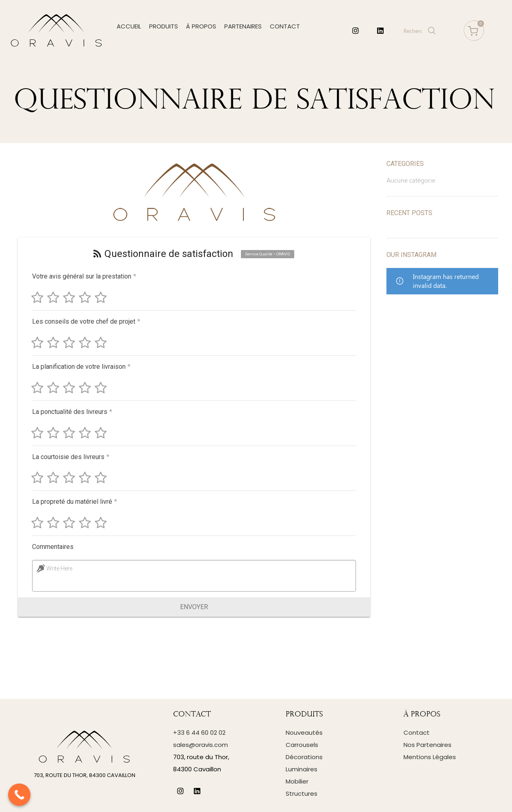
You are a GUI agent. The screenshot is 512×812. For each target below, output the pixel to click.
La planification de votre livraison (80, 367)
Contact (417, 733)
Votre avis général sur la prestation (84, 276)
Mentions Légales (430, 757)
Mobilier (297, 781)
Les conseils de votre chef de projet (85, 321)
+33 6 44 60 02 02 (199, 733)
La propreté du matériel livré (73, 502)
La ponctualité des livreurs (71, 412)
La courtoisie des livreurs (69, 457)
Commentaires (52, 547)
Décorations (304, 757)
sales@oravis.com (201, 745)
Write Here (58, 568)
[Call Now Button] (19, 795)
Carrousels (302, 745)
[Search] (419, 30)
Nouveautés (304, 733)
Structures (302, 793)
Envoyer (194, 607)
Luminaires (302, 769)
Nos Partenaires (427, 745)
